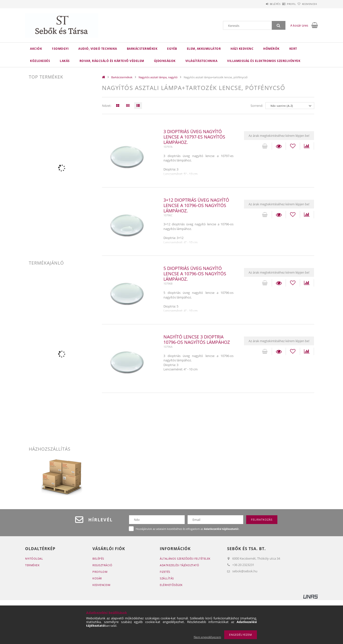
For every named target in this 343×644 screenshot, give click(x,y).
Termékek (32, 565)
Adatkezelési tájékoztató (179, 565)
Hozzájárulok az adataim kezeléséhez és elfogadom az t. (188, 529)
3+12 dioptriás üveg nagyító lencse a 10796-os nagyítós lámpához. (196, 205)
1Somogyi (60, 49)
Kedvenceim (101, 585)
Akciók (36, 49)
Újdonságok (165, 61)
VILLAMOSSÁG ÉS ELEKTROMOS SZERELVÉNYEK (264, 61)
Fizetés (165, 572)
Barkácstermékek (142, 49)
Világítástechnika (202, 61)
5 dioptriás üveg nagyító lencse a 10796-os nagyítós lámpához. (195, 274)
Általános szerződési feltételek (185, 559)
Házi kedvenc (242, 49)
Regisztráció (102, 565)
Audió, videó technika (98, 49)
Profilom (100, 572)
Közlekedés (40, 61)
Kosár (97, 578)
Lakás (65, 61)
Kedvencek (307, 4)
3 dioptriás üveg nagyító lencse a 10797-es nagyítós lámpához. (194, 137)
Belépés (262, 4)
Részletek (279, 146)
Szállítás (167, 578)
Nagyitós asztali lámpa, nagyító (158, 77)
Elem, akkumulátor (204, 49)
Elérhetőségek (171, 585)
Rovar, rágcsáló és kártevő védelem (112, 61)
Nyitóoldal (34, 559)
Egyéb (172, 49)
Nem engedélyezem (207, 637)
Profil (283, 4)
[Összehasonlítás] (307, 146)
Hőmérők (271, 49)
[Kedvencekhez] (293, 146)
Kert (293, 49)
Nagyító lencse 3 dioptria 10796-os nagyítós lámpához (197, 339)
